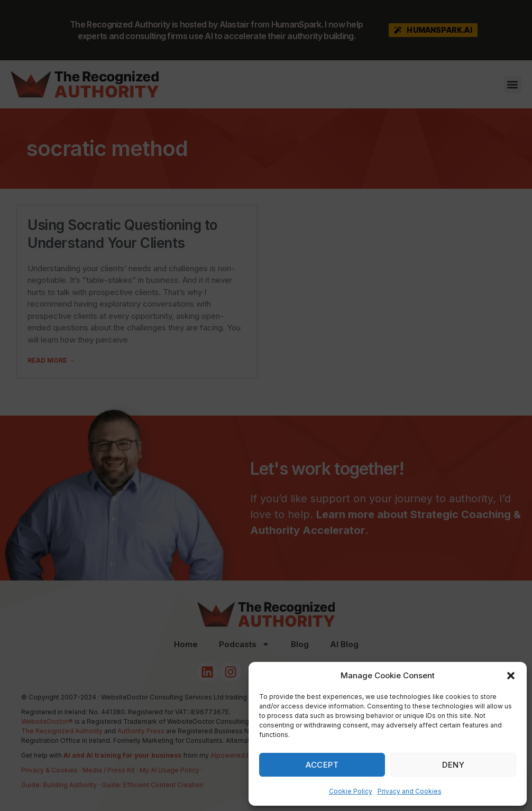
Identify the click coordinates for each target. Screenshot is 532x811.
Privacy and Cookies (410, 791)
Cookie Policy (351, 791)
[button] (511, 676)
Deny (453, 765)
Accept (322, 765)
